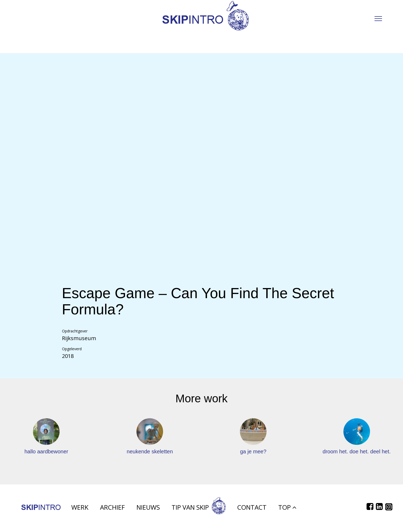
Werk (80, 507)
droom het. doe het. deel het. (357, 451)
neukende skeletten (150, 451)
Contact (252, 507)
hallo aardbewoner (46, 451)
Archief (112, 507)
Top (287, 507)
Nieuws (148, 507)
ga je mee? (253, 451)
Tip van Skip (199, 507)
